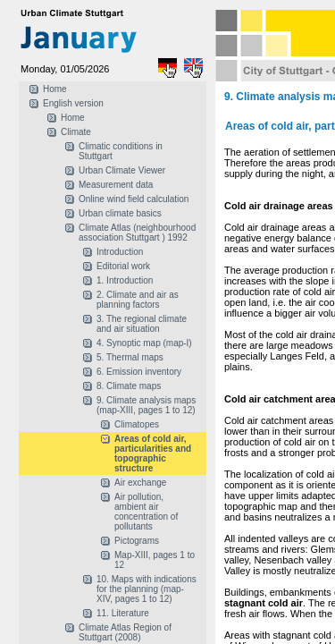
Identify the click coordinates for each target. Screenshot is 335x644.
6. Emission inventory (139, 372)
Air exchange (140, 483)
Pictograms (137, 541)
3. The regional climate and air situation (142, 324)
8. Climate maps (129, 386)
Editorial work (123, 266)
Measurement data (116, 185)
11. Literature (123, 613)
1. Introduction (125, 280)
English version (73, 103)
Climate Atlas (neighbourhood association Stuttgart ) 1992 (137, 233)
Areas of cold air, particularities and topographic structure (153, 453)
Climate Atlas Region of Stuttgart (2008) (125, 632)
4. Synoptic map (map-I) (144, 343)
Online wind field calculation (134, 199)
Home (55, 89)
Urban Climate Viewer (122, 170)
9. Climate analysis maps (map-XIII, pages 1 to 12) (146, 405)
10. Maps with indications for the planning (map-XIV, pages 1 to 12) (147, 589)
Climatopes (137, 424)
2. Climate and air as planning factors (138, 300)
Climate (76, 132)
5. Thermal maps (130, 357)
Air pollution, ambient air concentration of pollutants (146, 512)
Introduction (120, 252)
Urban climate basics (120, 213)
